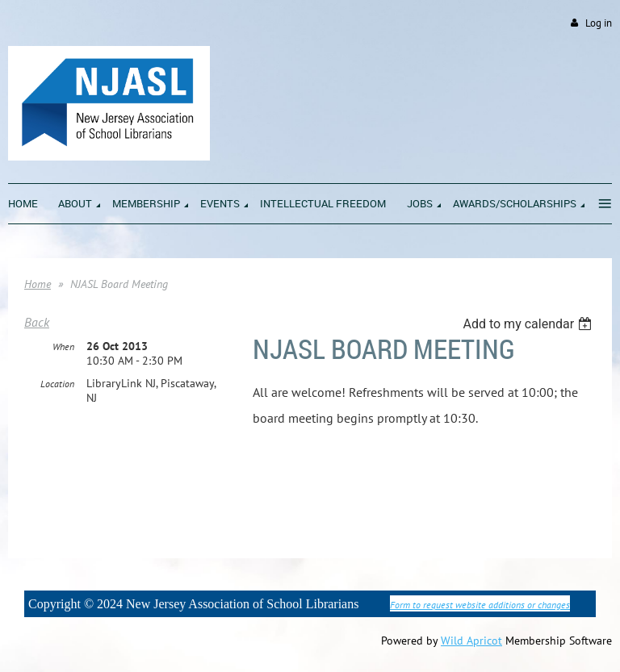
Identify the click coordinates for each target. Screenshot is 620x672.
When (63, 346)
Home (38, 284)
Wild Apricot (471, 641)
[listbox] (529, 324)
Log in (599, 23)
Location (57, 384)
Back (37, 322)
